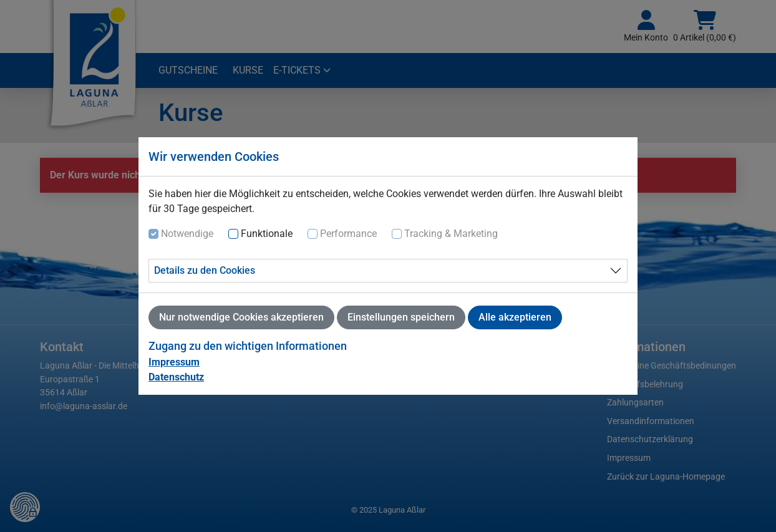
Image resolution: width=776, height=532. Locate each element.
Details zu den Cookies (205, 270)
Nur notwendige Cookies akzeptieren (241, 317)
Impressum (174, 362)
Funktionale (267, 234)
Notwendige (187, 234)
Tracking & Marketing (451, 234)
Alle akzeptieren (515, 317)
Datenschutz (176, 377)
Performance (348, 234)
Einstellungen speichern (401, 317)
